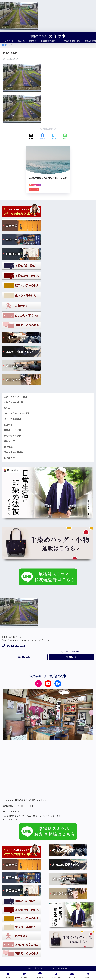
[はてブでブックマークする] (54, 137)
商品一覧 (71, 657)
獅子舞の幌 (9, 458)
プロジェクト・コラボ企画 (17, 413)
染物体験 (8, 447)
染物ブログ (9, 441)
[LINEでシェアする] (65, 137)
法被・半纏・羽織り (14, 452)
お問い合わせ (25, 657)
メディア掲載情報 (12, 419)
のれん (7, 408)
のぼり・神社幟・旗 (14, 402)
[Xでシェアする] (31, 137)
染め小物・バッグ (13, 436)
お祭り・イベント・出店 (16, 397)
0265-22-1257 (14, 646)
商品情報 (8, 425)
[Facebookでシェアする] (42, 137)
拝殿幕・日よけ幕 (13, 430)
